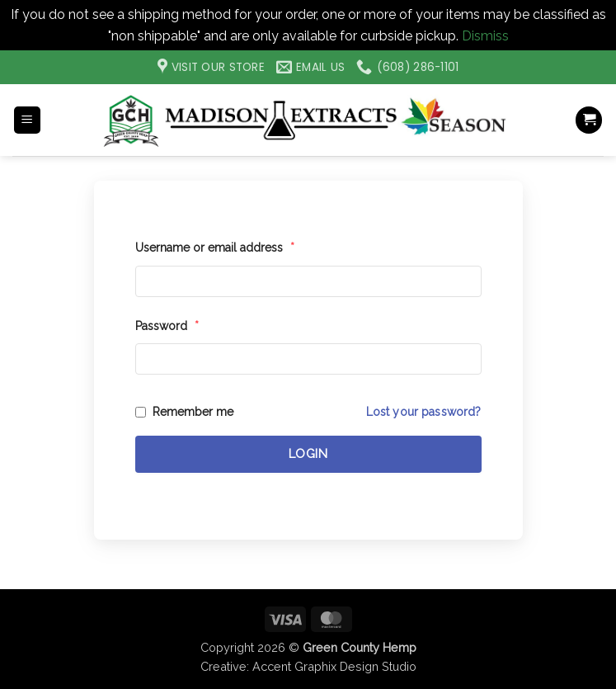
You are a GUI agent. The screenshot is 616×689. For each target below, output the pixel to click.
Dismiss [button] (485, 36)
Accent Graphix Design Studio (334, 666)
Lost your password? (424, 412)
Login (308, 454)
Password (167, 326)
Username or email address (215, 248)
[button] (27, 120)
